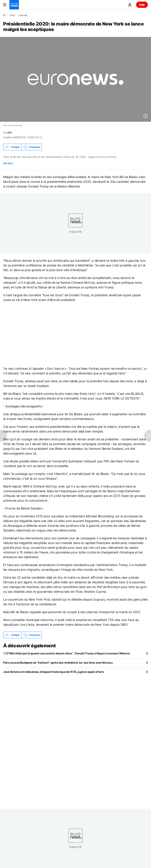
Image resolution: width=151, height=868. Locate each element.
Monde (23, 15)
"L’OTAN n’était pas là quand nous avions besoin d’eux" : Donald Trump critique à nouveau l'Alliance (66, 653)
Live (142, 5)
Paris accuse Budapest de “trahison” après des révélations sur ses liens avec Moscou (58, 663)
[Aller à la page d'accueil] (14, 5)
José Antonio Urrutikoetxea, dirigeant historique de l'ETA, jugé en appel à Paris (54, 672)
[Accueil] (4, 15)
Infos (12, 15)
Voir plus (8, 163)
